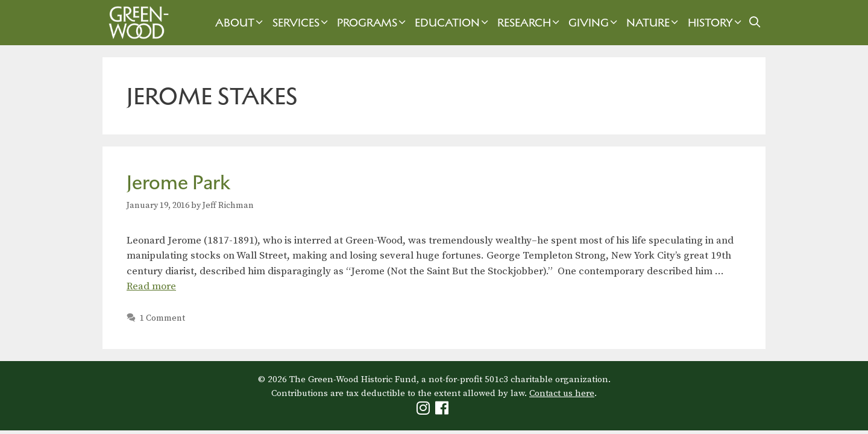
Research (530, 23)
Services (302, 23)
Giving (594, 23)
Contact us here (562, 393)
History (716, 23)
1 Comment (162, 318)
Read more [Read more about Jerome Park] (151, 286)
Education (453, 23)
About (241, 23)
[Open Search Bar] (755, 23)
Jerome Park (178, 182)
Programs (373, 23)
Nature (654, 23)
